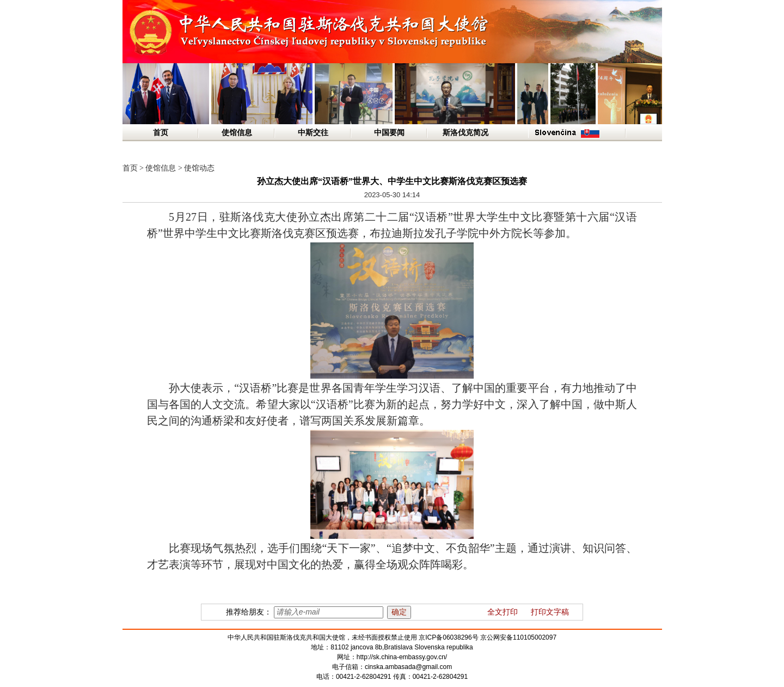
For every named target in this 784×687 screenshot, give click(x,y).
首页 (161, 133)
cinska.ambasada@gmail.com (408, 667)
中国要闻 (389, 133)
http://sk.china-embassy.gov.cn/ (402, 657)
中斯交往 (313, 133)
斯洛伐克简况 (465, 133)
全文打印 (503, 612)
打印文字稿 (550, 612)
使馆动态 (199, 168)
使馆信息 (237, 133)
